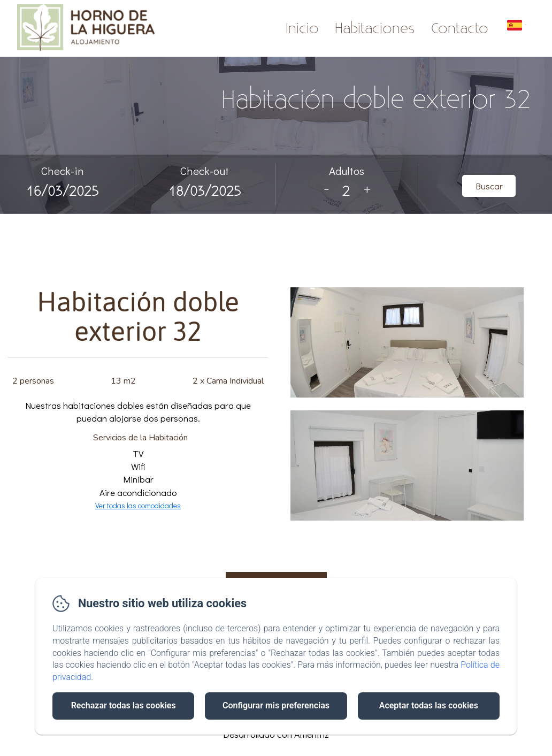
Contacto (460, 29)
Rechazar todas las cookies (124, 705)
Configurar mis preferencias (276, 705)
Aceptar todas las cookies (429, 705)
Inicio (302, 29)
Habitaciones (375, 29)
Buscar (489, 186)
